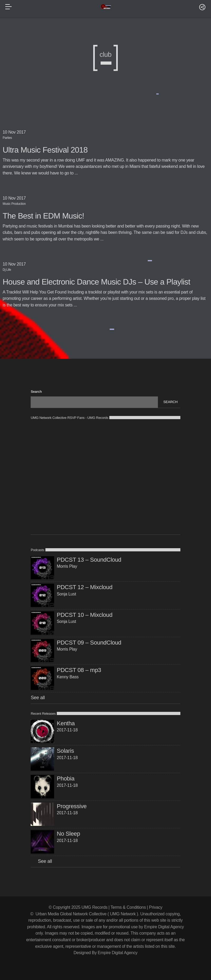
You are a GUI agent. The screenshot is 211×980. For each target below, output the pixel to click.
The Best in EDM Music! (43, 216)
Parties (7, 138)
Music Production (14, 204)
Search (36, 392)
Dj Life (7, 270)
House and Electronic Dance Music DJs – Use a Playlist (96, 282)
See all (38, 698)
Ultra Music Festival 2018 (45, 150)
